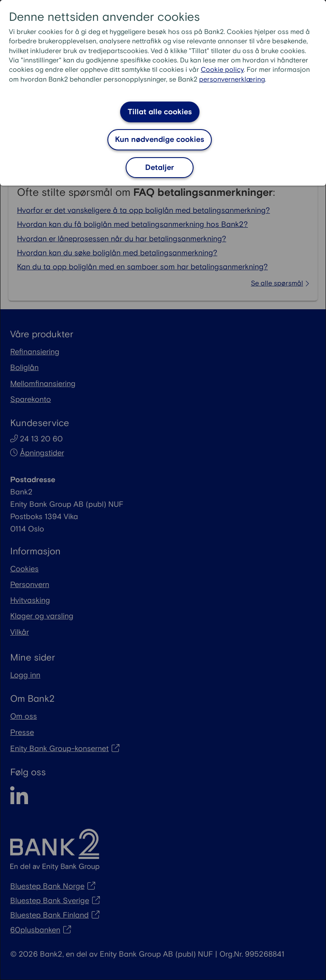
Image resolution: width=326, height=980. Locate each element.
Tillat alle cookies (160, 112)
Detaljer (160, 168)
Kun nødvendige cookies (160, 140)
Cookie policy (222, 70)
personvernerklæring (232, 80)
